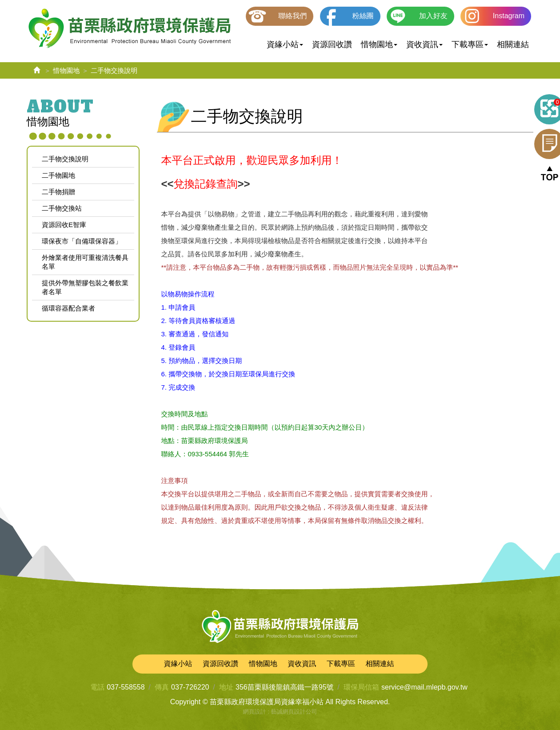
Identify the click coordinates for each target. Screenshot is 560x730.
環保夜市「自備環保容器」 (82, 241)
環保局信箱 (361, 687)
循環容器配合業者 (68, 308)
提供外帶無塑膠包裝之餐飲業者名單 (85, 287)
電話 (97, 687)
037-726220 (190, 687)
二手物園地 (58, 175)
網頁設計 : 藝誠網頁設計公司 (280, 712)
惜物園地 (66, 70)
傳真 (162, 687)
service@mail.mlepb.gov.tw (424, 687)
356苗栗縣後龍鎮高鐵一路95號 (285, 687)
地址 (226, 687)
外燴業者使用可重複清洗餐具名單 (85, 262)
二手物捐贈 (58, 192)
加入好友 (433, 16)
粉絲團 (363, 16)
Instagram (509, 16)
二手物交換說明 (65, 159)
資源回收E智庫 (64, 225)
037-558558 (126, 687)
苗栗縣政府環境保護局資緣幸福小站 (130, 29)
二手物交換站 (62, 208)
